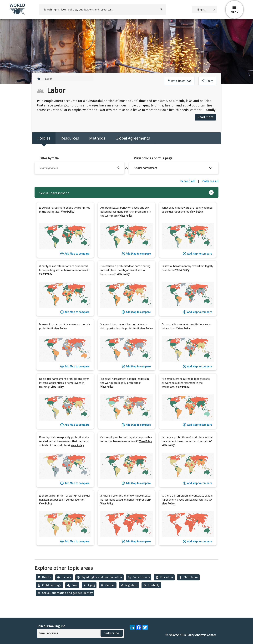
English (202, 10)
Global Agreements (133, 138)
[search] (102, 10)
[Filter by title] (79, 168)
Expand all (187, 181)
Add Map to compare (75, 254)
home (39, 79)
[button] (174, 168)
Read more (205, 117)
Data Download (181, 81)
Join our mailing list (51, 626)
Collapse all (210, 181)
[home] (18, 14)
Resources (70, 138)
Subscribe (112, 633)
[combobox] (204, 9)
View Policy (68, 212)
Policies (44, 138)
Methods (97, 138)
